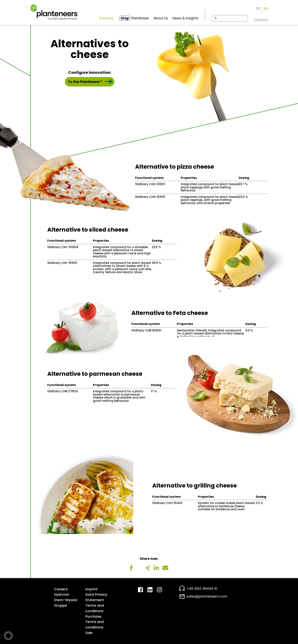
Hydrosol (61, 594)
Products (106, 18)
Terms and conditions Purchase (95, 611)
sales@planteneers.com (207, 596)
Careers (61, 589)
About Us (161, 18)
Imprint (91, 589)
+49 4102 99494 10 (202, 589)
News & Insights (185, 18)
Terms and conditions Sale (95, 627)
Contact (261, 20)
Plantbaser (134, 18)
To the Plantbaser (90, 82)
